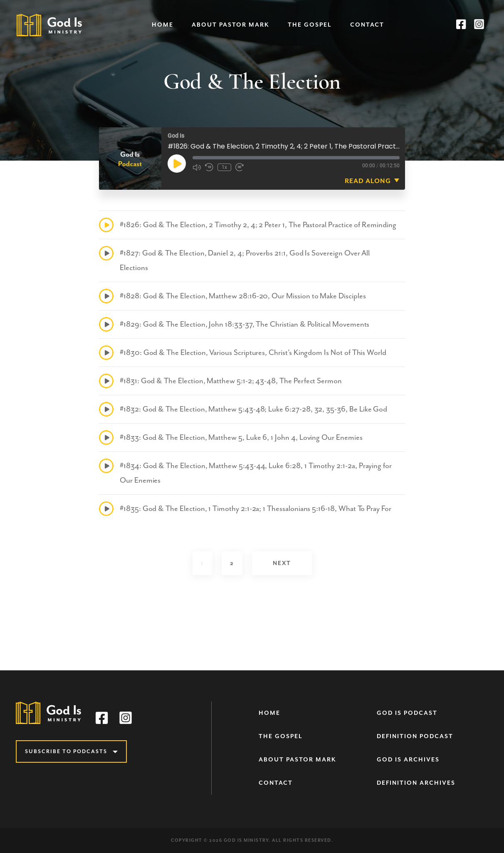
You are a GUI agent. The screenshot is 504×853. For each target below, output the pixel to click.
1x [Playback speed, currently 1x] (224, 167)
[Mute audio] (197, 167)
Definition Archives (416, 783)
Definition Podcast (415, 736)
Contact (367, 25)
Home (163, 25)
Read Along (368, 181)
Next (282, 563)
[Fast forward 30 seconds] (240, 167)
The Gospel (310, 25)
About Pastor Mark (231, 25)
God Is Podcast (407, 713)
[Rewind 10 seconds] (209, 167)
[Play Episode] (177, 164)
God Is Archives (408, 760)
